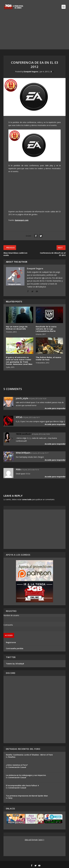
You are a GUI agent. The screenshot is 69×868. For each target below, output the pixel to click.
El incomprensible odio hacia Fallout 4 (22, 785)
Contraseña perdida (15, 648)
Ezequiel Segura (31, 72)
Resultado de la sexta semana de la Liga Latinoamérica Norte (46, 329)
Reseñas (12, 757)
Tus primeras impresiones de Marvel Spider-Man (27, 796)
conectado (27, 499)
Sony (10, 798)
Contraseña (8, 625)
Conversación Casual (17, 767)
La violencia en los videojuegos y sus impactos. (26, 775)
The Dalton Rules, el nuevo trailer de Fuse (48, 358)
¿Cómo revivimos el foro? (17, 765)
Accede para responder (55, 408)
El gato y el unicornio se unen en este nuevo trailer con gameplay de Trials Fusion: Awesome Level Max (19, 361)
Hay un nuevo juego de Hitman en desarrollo (17, 328)
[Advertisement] (34, 32)
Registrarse (11, 642)
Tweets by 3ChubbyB (15, 664)
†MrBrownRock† (24, 434)
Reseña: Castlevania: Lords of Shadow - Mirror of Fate (29, 755)
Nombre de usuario (11, 615)
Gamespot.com (22, 220)
